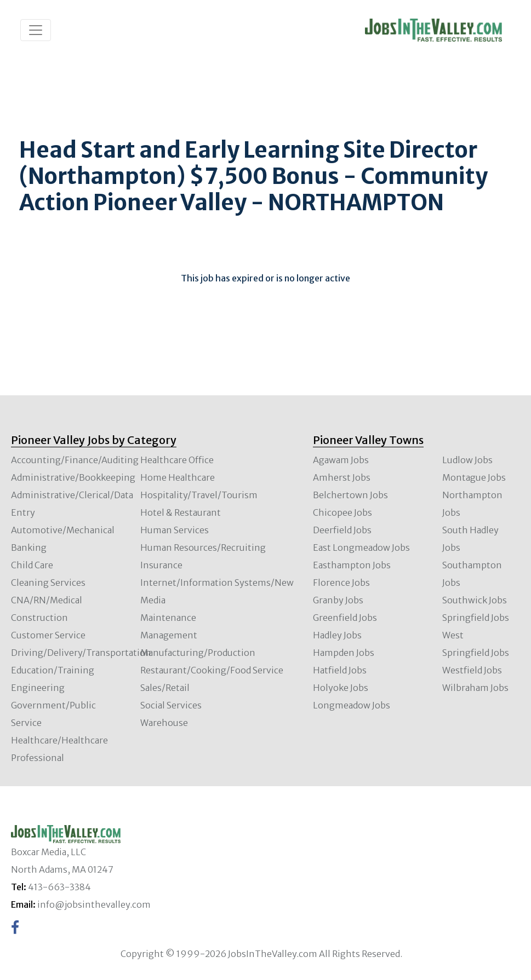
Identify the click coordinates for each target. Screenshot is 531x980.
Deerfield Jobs (342, 530)
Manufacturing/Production (198, 653)
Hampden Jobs (344, 653)
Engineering (38, 688)
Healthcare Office (177, 460)
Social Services (171, 705)
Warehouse (164, 723)
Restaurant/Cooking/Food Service (212, 670)
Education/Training (53, 670)
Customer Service (48, 635)
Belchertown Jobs (350, 495)
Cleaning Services (48, 583)
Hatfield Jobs (340, 670)
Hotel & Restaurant (181, 512)
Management (169, 635)
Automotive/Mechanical (63, 530)
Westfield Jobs (472, 670)
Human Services (175, 530)
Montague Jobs (474, 477)
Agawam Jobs (341, 460)
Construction (39, 618)
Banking (29, 547)
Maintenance (168, 618)
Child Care (32, 565)
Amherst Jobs (342, 477)
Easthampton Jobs (352, 565)
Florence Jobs (341, 583)
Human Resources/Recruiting (203, 547)
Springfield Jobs (476, 618)
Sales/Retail (165, 688)
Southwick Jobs (475, 600)
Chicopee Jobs (342, 512)
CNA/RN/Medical (47, 600)
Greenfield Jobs (345, 618)
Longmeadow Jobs (352, 705)
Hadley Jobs (337, 635)
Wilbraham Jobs (475, 688)
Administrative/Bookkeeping (73, 477)
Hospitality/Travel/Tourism (199, 495)
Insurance (161, 565)
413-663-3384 (59, 887)
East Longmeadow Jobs (361, 547)
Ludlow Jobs (467, 460)
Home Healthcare (178, 477)
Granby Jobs (338, 600)
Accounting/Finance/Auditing (75, 460)
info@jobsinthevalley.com (94, 904)
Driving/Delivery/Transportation (81, 653)
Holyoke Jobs (341, 688)
